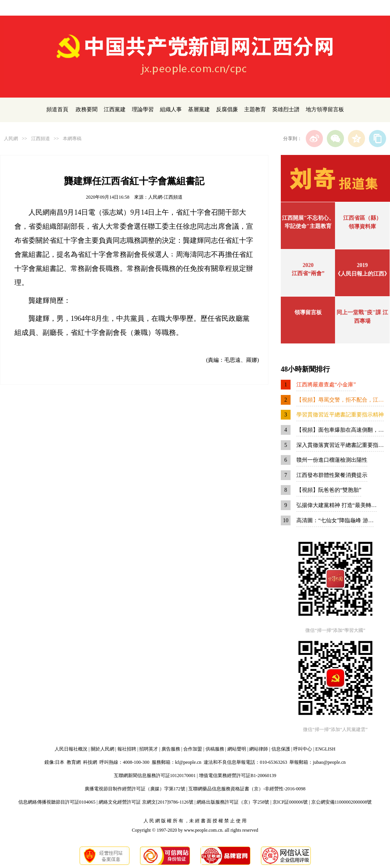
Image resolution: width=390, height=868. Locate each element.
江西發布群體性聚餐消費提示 (332, 475)
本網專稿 (72, 139)
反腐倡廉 (227, 109)
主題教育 (255, 109)
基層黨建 (199, 109)
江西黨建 (115, 109)
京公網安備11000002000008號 (342, 802)
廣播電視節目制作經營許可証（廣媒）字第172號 (135, 789)
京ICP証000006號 (290, 802)
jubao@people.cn (329, 762)
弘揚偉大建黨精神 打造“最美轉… (337, 505)
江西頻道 (41, 139)
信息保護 (281, 749)
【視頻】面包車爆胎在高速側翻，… (340, 430)
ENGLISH (325, 749)
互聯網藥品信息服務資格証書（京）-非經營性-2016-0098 (247, 789)
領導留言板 (308, 312)
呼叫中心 (303, 749)
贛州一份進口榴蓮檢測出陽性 (332, 460)
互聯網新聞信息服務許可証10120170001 (155, 776)
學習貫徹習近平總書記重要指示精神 (340, 415)
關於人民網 (103, 749)
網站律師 (259, 749)
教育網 (74, 762)
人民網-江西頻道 (165, 197)
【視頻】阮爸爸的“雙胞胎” (329, 490)
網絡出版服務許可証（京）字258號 (233, 802)
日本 (60, 762)
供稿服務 (215, 749)
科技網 (90, 762)
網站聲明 (237, 749)
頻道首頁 (57, 109)
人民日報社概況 (71, 749)
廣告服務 (171, 749)
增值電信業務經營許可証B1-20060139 (238, 776)
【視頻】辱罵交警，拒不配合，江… (340, 400)
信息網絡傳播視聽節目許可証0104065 (57, 802)
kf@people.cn (188, 762)
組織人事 (171, 109)
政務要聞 (87, 109)
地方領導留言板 (325, 109)
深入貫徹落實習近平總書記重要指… (340, 445)
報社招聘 (127, 749)
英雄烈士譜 (286, 109)
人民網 (11, 139)
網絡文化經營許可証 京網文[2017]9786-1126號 (146, 802)
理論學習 (143, 109)
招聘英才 (149, 749)
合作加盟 (193, 749)
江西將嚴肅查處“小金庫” (326, 385)
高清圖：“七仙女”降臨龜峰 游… (335, 520)
